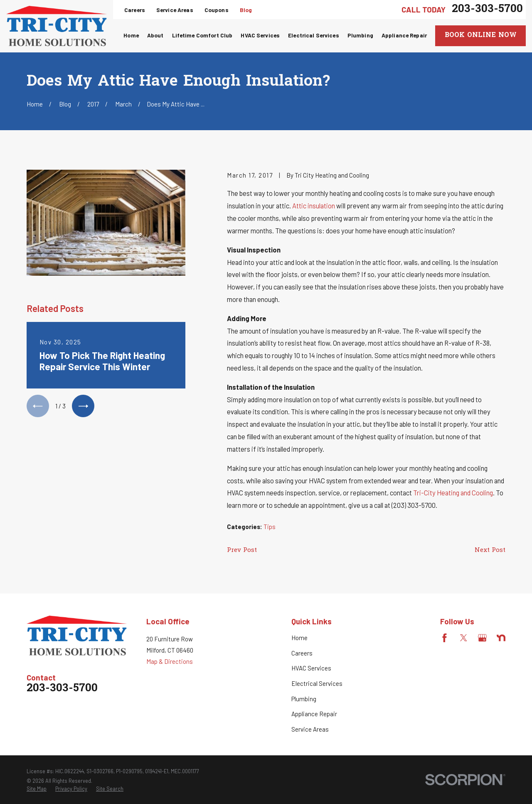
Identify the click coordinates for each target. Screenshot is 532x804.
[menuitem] (37, 789)
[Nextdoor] (501, 638)
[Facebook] (445, 638)
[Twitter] (464, 638)
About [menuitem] (155, 35)
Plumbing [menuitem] (360, 35)
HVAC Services (311, 668)
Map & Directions (170, 661)
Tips (270, 527)
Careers (135, 10)
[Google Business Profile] (482, 638)
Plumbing (304, 699)
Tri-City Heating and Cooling (453, 492)
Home (299, 638)
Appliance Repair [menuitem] (404, 35)
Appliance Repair (314, 714)
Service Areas (175, 10)
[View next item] (83, 406)
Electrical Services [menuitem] (314, 35)
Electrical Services (317, 683)
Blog (246, 10)
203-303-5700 (487, 10)
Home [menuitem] (131, 35)
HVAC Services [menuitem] (260, 35)
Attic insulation (314, 205)
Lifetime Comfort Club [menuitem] (202, 35)
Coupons (217, 10)
